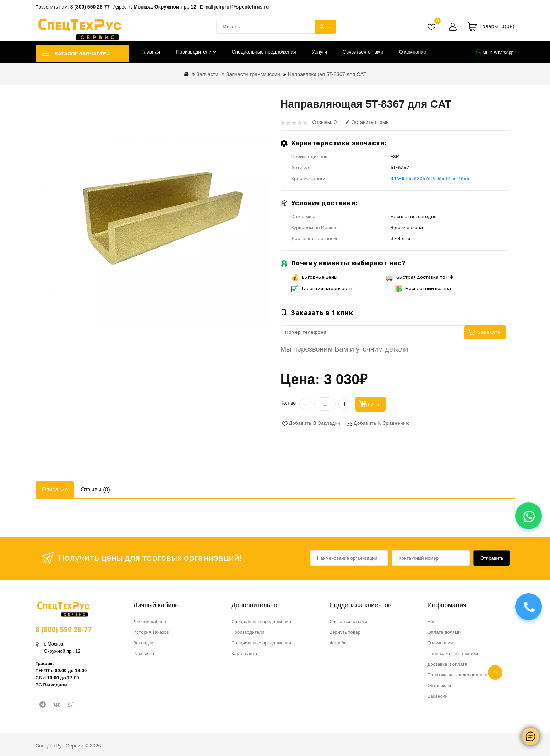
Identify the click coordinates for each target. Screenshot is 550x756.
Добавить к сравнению (382, 422)
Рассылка (144, 653)
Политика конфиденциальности (462, 674)
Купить (382, 403)
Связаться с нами (363, 52)
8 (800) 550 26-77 (90, 7)
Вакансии (438, 695)
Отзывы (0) (95, 489)
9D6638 (442, 178)
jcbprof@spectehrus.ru (242, 7)
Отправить (492, 557)
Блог (432, 621)
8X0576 (422, 178)
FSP (395, 156)
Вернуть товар (345, 632)
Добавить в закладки (315, 422)
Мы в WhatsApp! (495, 52)
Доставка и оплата (447, 663)
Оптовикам (439, 685)
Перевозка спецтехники (453, 653)
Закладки (143, 642)
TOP (495, 672)
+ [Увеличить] (344, 403)
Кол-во (288, 402)
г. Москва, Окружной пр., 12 (163, 7)
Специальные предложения (264, 52)
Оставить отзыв (367, 122)
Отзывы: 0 (325, 122)
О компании (413, 52)
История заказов (151, 632)
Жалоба (338, 642)
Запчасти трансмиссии (253, 74)
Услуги (319, 52)
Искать (325, 27)
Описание (55, 489)
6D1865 (461, 178)
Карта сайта (244, 653)
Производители (196, 52)
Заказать (489, 332)
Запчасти (207, 74)
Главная (151, 52)
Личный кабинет (151, 621)
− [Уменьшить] (305, 403)
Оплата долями (444, 632)
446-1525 (401, 178)
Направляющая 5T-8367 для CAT (327, 74)
